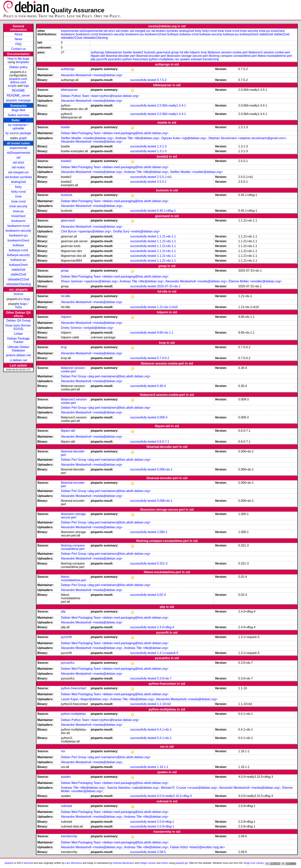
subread (196, 59)
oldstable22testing (19, 284)
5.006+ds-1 (165, 469)
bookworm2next (19, 240)
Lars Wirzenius (74, 863)
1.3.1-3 (162, 146)
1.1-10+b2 (164, 704)
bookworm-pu (19, 235)
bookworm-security (18, 231)
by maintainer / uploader (19, 127)
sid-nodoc (18, 167)
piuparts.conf (18, 79)
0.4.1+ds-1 (164, 730)
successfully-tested (143, 80)
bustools (150, 52)
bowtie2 (138, 52)
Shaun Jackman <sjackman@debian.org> (89, 281)
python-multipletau (162, 59)
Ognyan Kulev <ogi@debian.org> (184, 138)
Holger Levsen (148, 863)
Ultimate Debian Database (18, 349)
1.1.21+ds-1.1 (166, 236)
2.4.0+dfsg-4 (166, 627)
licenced (28, 863)
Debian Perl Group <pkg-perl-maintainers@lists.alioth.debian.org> (106, 376)
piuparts (9, 863)
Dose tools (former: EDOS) (18, 327)
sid (23, 120)
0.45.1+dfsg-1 (166, 211)
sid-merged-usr (18, 172)
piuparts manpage (18, 100)
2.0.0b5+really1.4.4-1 (171, 105)
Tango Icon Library (253, 863)
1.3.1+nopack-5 (168, 653)
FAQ (18, 44)
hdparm (195, 52)
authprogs (97, 52)
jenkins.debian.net (19, 355)
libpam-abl (98, 56)
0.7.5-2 (162, 80)
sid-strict (18, 162)
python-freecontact (135, 59)
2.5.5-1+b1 (164, 177)
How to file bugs (18, 59)
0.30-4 (161, 386)
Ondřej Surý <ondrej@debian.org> (136, 231)
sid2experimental (19, 153)
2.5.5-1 (162, 182)
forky (19, 187)
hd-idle (184, 52)
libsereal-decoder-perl (121, 56)
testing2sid (19, 182)
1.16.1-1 (163, 767)
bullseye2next (18, 265)
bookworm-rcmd (19, 226)
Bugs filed (18, 110)
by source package (18, 133)
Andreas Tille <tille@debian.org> (137, 138)
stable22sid (19, 274)
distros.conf (18, 82)
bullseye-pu (18, 260)
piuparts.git (181, 863)
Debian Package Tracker (18, 340)
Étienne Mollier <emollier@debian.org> (255, 281)
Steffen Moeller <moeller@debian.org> (87, 138)
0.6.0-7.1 (163, 442)
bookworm (18, 221)
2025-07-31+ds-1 (169, 286)
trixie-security (18, 206)
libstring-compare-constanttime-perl (233, 56)
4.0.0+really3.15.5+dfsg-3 (174, 796)
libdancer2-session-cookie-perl (269, 52)
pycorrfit (102, 59)
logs (26, 86)
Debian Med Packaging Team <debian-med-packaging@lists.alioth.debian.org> (115, 133)
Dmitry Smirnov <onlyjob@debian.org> (87, 328)
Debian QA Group (18, 320)
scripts (12, 86)
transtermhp (211, 59)
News (18, 39)
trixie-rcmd (19, 201)
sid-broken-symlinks (18, 177)
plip (93, 59)
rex (177, 59)
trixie (18, 196)
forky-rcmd (18, 192)
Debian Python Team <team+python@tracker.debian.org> (100, 96)
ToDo (18, 307)
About (18, 34)
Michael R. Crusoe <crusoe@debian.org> (189, 788)
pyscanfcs (115, 59)
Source (19, 294)
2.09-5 (161, 852)
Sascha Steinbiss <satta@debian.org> (133, 788)
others (165, 863)
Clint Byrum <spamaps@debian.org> (86, 231)
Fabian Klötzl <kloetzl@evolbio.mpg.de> (197, 847)
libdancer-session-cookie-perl (228, 52)
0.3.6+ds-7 (164, 678)
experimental (18, 148)
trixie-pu (19, 211)
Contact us (18, 49)
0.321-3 (162, 563)
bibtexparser (114, 52)
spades (185, 59)
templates (23, 62)
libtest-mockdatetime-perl (275, 56)
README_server (18, 95)
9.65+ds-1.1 (165, 333)
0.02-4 (161, 595)
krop (204, 52)
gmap (175, 52)
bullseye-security (18, 255)
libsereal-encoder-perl (151, 56)
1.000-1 (162, 532)
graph (23, 138)
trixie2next (19, 216)
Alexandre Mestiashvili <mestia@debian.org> (92, 75)
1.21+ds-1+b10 (167, 307)
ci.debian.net (19, 360)
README (18, 91)
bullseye (19, 245)
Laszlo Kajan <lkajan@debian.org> (85, 699)
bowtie (127, 52)
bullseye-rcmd (18, 250)
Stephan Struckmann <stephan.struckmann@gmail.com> (247, 138)
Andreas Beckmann (123, 863)
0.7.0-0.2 (163, 358)
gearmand (163, 52)
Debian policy (18, 67)
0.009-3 (162, 417)
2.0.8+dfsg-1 (166, 822)
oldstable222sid (18, 279)
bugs (27, 299)
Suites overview (18, 115)
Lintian (18, 334)
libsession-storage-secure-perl (187, 56)
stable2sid (18, 270)
